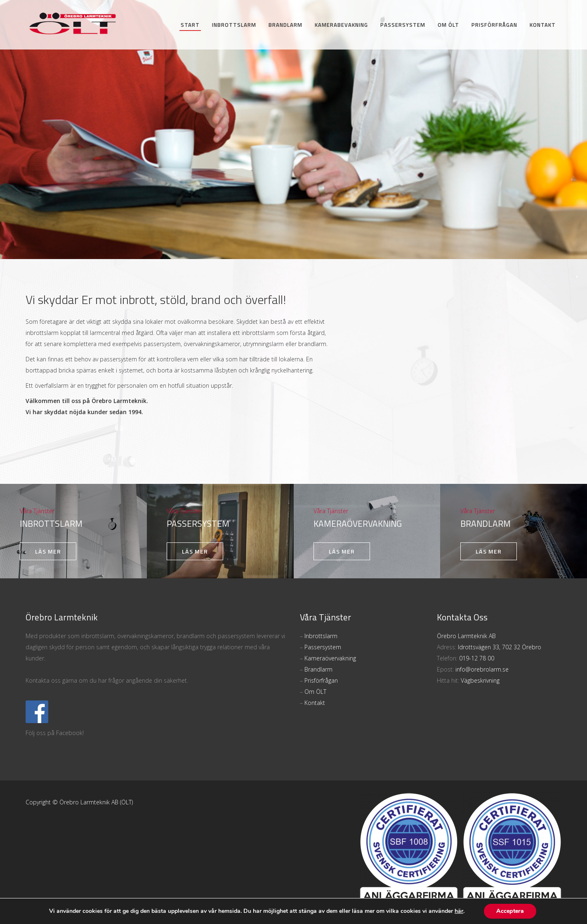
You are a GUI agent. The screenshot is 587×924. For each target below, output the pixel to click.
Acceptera (510, 911)
